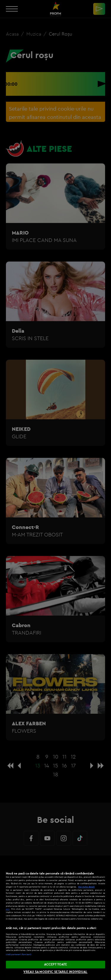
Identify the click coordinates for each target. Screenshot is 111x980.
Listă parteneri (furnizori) (19, 954)
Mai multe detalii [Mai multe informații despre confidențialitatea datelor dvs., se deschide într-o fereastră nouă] (86, 887)
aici (8, 909)
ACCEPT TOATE (55, 964)
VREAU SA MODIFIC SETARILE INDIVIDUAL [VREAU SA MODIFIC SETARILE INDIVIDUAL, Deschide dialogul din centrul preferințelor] (55, 972)
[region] (55, 918)
